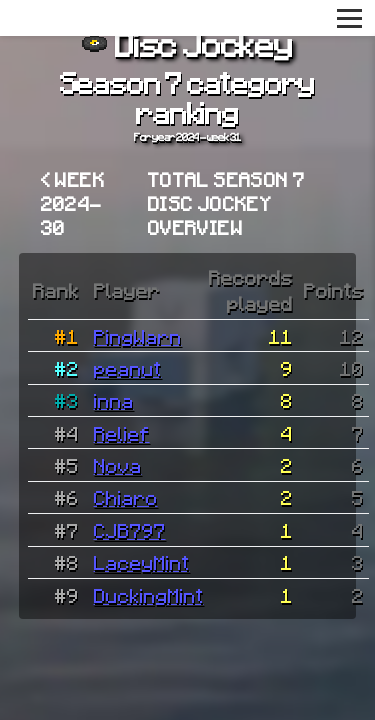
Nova (118, 465)
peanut (128, 368)
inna (114, 400)
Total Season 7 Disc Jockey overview (227, 203)
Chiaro (126, 497)
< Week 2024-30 (73, 203)
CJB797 (130, 530)
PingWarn (138, 336)
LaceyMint (142, 562)
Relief (122, 433)
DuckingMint (149, 595)
